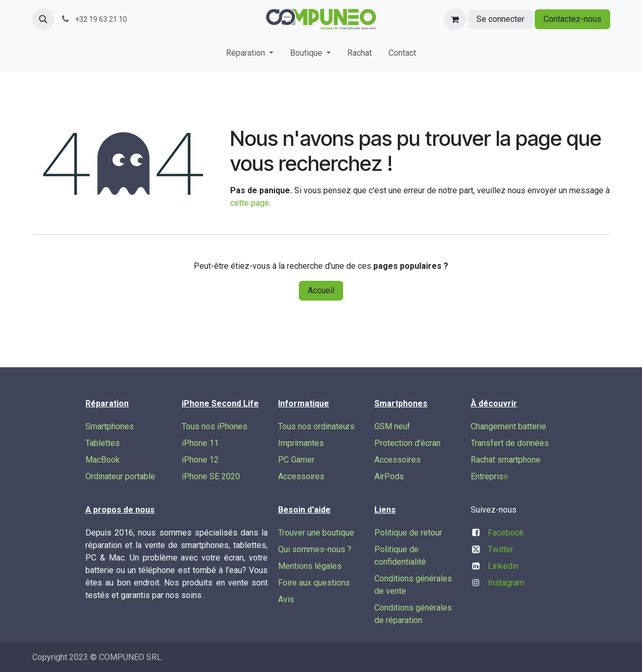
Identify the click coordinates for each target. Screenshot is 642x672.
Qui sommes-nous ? (315, 549)
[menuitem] (250, 55)
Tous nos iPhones (215, 426)
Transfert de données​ (510, 443)
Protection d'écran (407, 443)
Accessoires (301, 476)
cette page (250, 203)
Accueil (321, 290)
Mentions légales (310, 566)
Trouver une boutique (316, 533)
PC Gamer (296, 460)
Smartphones (110, 426)
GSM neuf (392, 426)
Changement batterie (508, 426)
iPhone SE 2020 (211, 476)
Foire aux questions (314, 583)
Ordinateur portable (120, 476)
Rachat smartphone (506, 460)
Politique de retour (408, 533)
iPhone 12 (200, 460)
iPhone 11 (200, 443)
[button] (43, 19)
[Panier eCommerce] (455, 19)
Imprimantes (301, 443)
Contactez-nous (572, 19)
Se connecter (500, 19)
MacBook (103, 460)
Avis (286, 599)
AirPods (389, 476)
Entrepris (487, 476)
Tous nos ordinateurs (316, 426)
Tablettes (103, 443)
